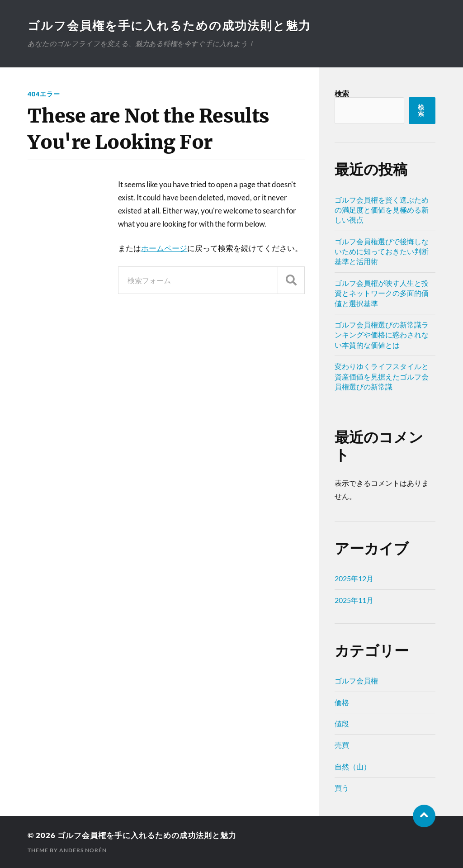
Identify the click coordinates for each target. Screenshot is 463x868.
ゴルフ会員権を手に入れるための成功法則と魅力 (169, 25)
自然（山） (353, 766)
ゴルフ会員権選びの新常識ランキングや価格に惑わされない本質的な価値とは (382, 335)
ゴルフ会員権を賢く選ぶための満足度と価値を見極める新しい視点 (382, 210)
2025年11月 (354, 600)
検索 (342, 93)
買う (342, 788)
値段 (342, 723)
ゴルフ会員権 (356, 681)
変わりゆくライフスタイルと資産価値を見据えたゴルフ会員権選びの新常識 (382, 376)
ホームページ (164, 248)
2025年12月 (354, 578)
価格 (342, 702)
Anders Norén (83, 850)
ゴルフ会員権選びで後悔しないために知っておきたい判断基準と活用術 (382, 251)
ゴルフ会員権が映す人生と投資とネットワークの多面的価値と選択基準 (382, 293)
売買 (342, 745)
